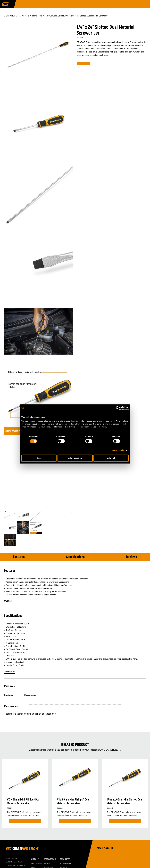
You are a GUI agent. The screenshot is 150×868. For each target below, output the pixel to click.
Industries (47, 864)
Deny (39, 458)
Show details (118, 450)
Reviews (132, 557)
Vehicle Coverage (36, 864)
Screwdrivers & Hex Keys (57, 16)
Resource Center (65, 864)
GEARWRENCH (11, 16)
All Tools (25, 16)
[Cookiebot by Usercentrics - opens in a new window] (118, 408)
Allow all (111, 458)
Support (35, 859)
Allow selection (75, 458)
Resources (30, 695)
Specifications (75, 557)
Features (19, 557)
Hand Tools (37, 16)
